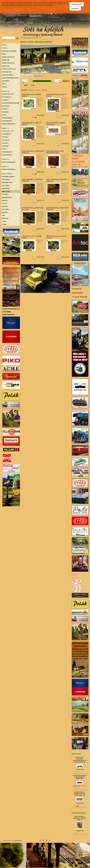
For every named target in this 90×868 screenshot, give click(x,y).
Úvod (22, 38)
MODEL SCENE (28, 38)
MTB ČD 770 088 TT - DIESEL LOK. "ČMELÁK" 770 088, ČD (79, 818)
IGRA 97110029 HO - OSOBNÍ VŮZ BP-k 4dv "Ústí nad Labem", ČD (79, 794)
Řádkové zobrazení (38, 76)
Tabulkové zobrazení (27, 76)
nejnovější (45, 90)
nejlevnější (31, 90)
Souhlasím (75, 9)
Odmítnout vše (77, 4)
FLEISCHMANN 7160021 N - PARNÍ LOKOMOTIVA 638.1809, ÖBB (80, 777)
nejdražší (38, 90)
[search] (17, 38)
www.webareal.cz (18, 840)
